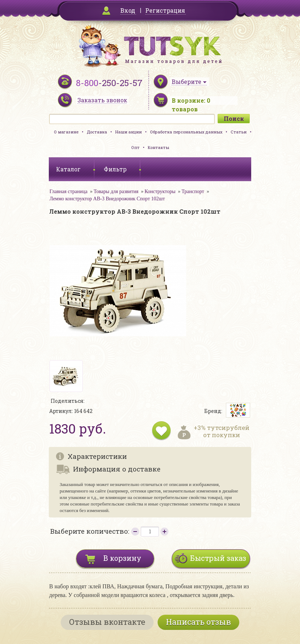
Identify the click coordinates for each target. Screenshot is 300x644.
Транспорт (193, 191)
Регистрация (165, 10)
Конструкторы (160, 191)
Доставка (97, 132)
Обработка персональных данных (186, 132)
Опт (135, 147)
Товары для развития (116, 191)
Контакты (158, 147)
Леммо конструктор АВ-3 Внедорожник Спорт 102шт (107, 199)
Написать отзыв (198, 622)
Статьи (239, 132)
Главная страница (68, 191)
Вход (128, 10)
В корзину (122, 558)
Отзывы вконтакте (107, 622)
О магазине (66, 132)
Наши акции (128, 132)
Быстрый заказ (218, 558)
